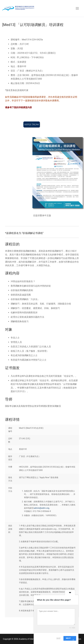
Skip (59, 638)
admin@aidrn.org (42, 508)
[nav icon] (77, 8)
